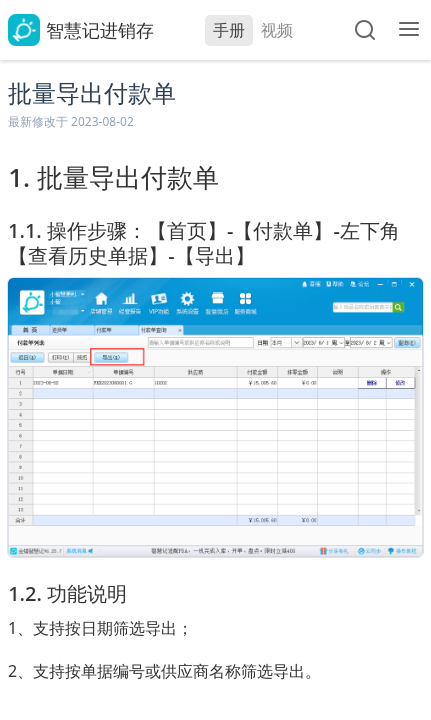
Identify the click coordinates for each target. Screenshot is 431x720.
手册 (229, 30)
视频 (277, 30)
